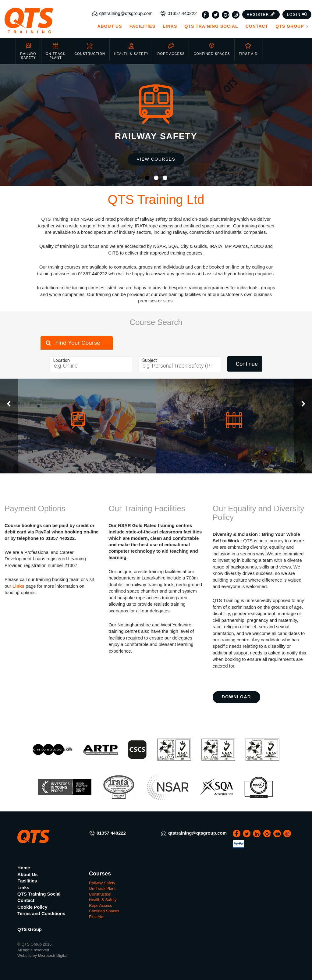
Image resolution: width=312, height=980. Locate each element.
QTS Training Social (211, 26)
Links (170, 26)
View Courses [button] (156, 159)
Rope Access (171, 48)
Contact (257, 26)
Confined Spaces (212, 48)
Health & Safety (131, 48)
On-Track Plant (56, 50)
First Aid (248, 48)
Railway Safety (28, 50)
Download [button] (236, 697)
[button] (261, 14)
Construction (90, 48)
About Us (110, 26)
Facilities (142, 26)
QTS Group (292, 26)
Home (24, 868)
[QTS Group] (39, 21)
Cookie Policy (32, 907)
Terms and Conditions (41, 913)
